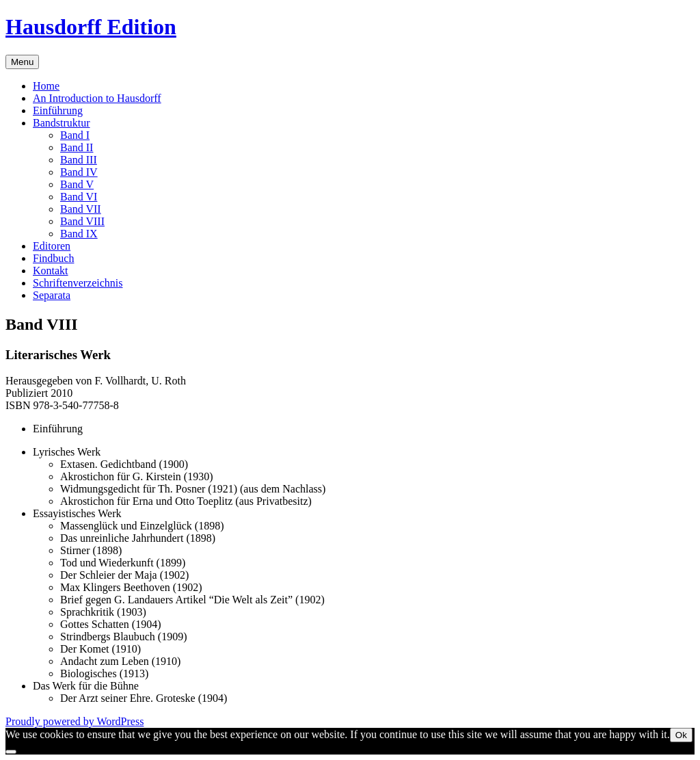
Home (46, 86)
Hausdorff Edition (91, 27)
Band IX (79, 234)
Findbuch (53, 258)
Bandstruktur (62, 123)
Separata (52, 295)
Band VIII (82, 221)
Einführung (58, 110)
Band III (79, 160)
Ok (681, 735)
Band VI (79, 197)
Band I (75, 135)
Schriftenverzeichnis (78, 283)
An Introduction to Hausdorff (97, 98)
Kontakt (51, 271)
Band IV (79, 172)
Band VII (81, 209)
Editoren (52, 246)
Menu (22, 62)
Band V (77, 184)
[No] (11, 752)
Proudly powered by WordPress (75, 721)
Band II (77, 147)
